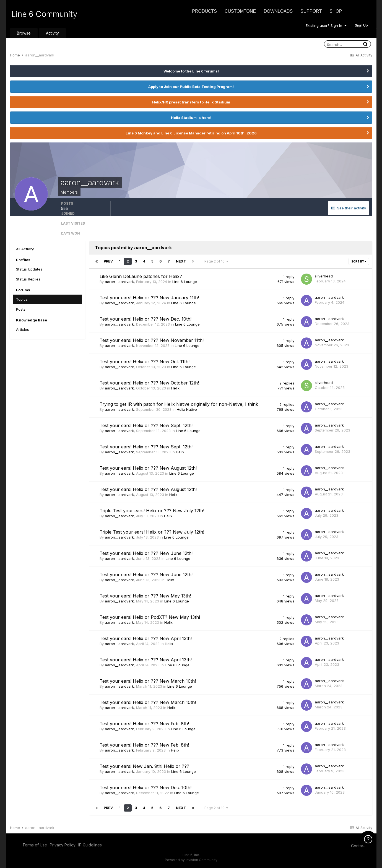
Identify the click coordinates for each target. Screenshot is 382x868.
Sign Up (361, 25)
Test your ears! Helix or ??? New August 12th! (148, 468)
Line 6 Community (44, 14)
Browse (24, 33)
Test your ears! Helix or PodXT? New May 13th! (150, 617)
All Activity (25, 249)
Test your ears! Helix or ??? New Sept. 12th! (146, 425)
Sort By (359, 261)
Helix (175, 388)
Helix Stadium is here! (191, 118)
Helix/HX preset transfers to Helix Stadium (191, 102)
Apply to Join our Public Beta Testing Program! (191, 87)
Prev (108, 261)
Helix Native (187, 409)
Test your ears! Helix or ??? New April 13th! (146, 638)
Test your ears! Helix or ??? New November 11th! (152, 340)
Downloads (278, 11)
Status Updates (29, 269)
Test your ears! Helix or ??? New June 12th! (146, 553)
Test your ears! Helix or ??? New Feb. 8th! (144, 724)
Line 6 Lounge (185, 282)
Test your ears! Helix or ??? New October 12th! (149, 383)
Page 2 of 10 (216, 261)
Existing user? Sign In (326, 25)
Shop (336, 11)
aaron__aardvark (119, 282)
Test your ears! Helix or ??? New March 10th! (148, 681)
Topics (22, 299)
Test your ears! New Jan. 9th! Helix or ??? (144, 766)
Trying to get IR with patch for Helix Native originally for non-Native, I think (179, 404)
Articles (23, 329)
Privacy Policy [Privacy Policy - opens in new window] (63, 845)
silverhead (324, 276)
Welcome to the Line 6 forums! (191, 71)
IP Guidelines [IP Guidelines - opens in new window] (90, 845)
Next (181, 261)
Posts (21, 309)
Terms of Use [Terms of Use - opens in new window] (35, 845)
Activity (52, 33)
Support (311, 11)
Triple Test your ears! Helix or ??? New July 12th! (152, 511)
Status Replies (28, 279)
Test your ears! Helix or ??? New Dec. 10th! (145, 319)
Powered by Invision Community (191, 860)
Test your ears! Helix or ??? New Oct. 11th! (145, 362)
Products (204, 11)
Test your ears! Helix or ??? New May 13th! (145, 596)
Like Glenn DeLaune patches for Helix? (141, 276)
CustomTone (240, 11)
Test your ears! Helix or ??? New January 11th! (149, 298)
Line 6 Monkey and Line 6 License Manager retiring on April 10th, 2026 (191, 133)
